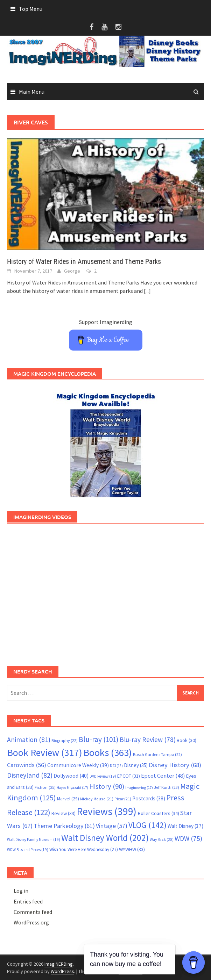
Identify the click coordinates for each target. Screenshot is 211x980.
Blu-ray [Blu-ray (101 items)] (99, 739)
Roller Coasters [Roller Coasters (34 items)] (158, 813)
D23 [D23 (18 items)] (116, 766)
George (72, 271)
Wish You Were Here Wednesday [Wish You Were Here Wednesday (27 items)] (84, 849)
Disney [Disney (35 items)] (136, 765)
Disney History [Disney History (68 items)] (175, 765)
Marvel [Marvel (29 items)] (68, 799)
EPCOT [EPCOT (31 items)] (129, 776)
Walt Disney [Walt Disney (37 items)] (185, 826)
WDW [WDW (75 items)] (188, 838)
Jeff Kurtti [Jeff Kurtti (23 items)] (167, 787)
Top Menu (31, 9)
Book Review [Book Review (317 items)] (45, 753)
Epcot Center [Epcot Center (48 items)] (163, 776)
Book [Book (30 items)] (187, 740)
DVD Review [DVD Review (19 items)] (103, 776)
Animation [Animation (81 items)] (29, 740)
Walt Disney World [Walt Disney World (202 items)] (105, 838)
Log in (21, 891)
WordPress (62, 971)
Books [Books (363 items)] (108, 752)
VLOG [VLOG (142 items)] (147, 825)
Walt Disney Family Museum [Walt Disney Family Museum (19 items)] (34, 840)
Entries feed (28, 901)
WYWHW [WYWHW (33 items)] (132, 849)
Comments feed (33, 912)
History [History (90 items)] (107, 786)
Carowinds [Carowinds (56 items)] (27, 765)
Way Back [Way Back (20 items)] (162, 840)
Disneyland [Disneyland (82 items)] (30, 775)
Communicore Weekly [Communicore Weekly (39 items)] (78, 765)
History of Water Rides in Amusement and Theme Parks (84, 261)
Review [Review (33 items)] (64, 813)
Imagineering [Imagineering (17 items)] (139, 788)
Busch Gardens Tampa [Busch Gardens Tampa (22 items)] (157, 754)
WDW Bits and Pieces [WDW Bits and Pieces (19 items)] (28, 850)
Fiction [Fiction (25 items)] (45, 787)
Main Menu (32, 92)
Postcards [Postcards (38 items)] (149, 798)
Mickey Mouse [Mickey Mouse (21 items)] (97, 799)
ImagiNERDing (59, 964)
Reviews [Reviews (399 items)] (107, 811)
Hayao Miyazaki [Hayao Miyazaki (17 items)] (72, 788)
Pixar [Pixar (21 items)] (123, 799)
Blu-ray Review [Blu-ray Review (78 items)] (148, 740)
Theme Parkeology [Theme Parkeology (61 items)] (64, 826)
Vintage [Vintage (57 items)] (112, 826)
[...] (147, 291)
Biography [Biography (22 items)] (65, 740)
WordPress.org (31, 922)
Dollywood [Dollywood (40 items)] (71, 776)
